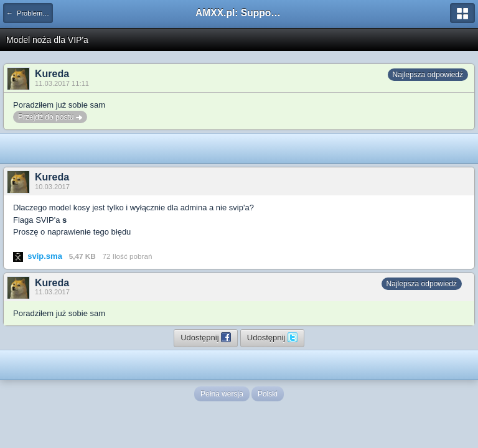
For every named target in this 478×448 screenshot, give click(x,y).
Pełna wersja (222, 394)
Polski (268, 394)
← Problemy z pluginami (30, 13)
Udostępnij (206, 337)
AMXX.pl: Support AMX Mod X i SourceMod (239, 13)
